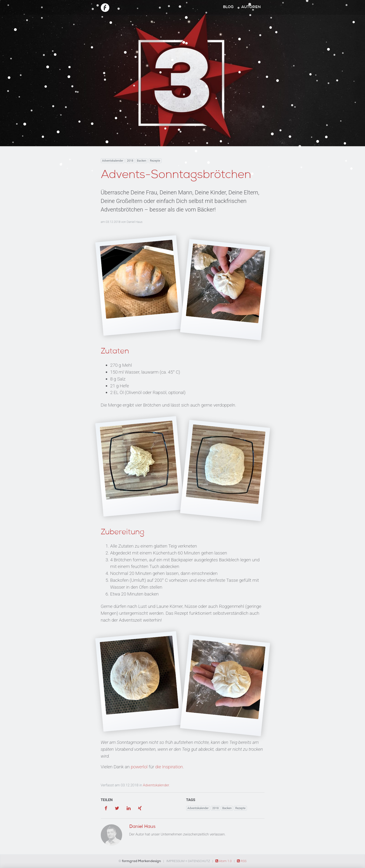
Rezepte (155, 161)
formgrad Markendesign (142, 861)
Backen (141, 161)
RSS (242, 861)
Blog (228, 7)
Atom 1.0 (224, 861)
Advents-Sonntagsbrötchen (176, 176)
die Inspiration (169, 767)
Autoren (251, 7)
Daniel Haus (134, 222)
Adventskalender (113, 161)
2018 (130, 161)
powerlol (139, 767)
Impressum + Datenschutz (188, 861)
